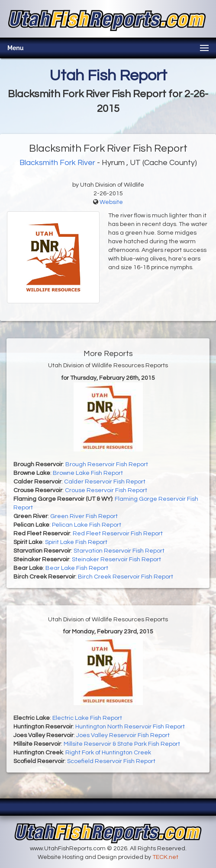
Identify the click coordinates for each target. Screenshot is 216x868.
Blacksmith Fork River (57, 163)
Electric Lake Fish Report (87, 718)
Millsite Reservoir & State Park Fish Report (122, 744)
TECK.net (165, 857)
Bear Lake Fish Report (77, 568)
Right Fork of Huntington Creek (108, 753)
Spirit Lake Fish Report (76, 542)
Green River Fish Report (84, 516)
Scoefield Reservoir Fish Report (111, 761)
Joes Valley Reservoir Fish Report (123, 735)
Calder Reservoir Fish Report (105, 482)
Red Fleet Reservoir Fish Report (118, 534)
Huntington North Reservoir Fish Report (130, 727)
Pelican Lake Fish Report (87, 525)
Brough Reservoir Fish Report (107, 464)
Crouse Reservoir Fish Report (106, 490)
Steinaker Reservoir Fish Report (116, 560)
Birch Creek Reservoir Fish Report (126, 577)
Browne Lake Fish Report (88, 473)
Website (111, 202)
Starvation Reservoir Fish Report (119, 551)
